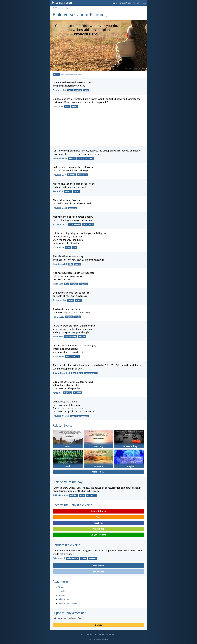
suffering (73, 495)
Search (62, 591)
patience (93, 558)
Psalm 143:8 (58, 248)
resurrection (91, 495)
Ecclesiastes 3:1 (60, 264)
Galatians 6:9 (59, 558)
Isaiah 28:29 (58, 356)
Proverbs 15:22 (60, 208)
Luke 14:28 (58, 107)
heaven (78, 264)
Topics (115, 3)
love (75, 248)
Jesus (82, 495)
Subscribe (137, 3)
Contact (101, 634)
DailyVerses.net (58, 8)
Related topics (62, 425)
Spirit (80, 373)
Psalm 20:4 (58, 191)
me (59, 618)
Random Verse (125, 3)
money (74, 107)
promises (89, 158)
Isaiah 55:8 (58, 284)
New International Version (71, 74)
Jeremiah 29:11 (60, 158)
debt (67, 107)
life (71, 264)
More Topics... (98, 472)
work (86, 90)
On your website (99, 535)
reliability (78, 393)
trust (70, 90)
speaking (72, 208)
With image (99, 571)
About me (85, 634)
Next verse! (98, 565)
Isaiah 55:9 (58, 337)
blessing (78, 90)
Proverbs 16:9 (59, 175)
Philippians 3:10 (60, 495)
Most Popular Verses (68, 603)
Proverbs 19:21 (60, 224)
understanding (75, 224)
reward (84, 558)
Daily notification (98, 511)
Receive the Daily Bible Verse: (73, 505)
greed (78, 300)
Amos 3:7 (57, 393)
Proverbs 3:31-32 (61, 416)
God (67, 284)
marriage (71, 175)
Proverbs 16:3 (59, 90)
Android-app (98, 529)
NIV (56, 74)
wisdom (74, 284)
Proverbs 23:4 (59, 300)
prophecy (67, 393)
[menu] (144, 4)
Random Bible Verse (67, 545)
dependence (82, 175)
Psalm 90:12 (58, 317)
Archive (62, 595)
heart (76, 191)
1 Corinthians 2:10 (61, 373)
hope (80, 158)
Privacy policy (111, 634)
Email (99, 517)
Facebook (98, 523)
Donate (98, 625)
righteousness (83, 416)
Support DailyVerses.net (69, 613)
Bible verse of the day (68, 482)
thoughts (84, 284)
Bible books (64, 599)
